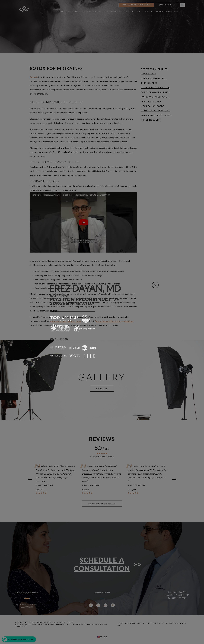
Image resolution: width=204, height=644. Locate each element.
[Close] (155, 285)
